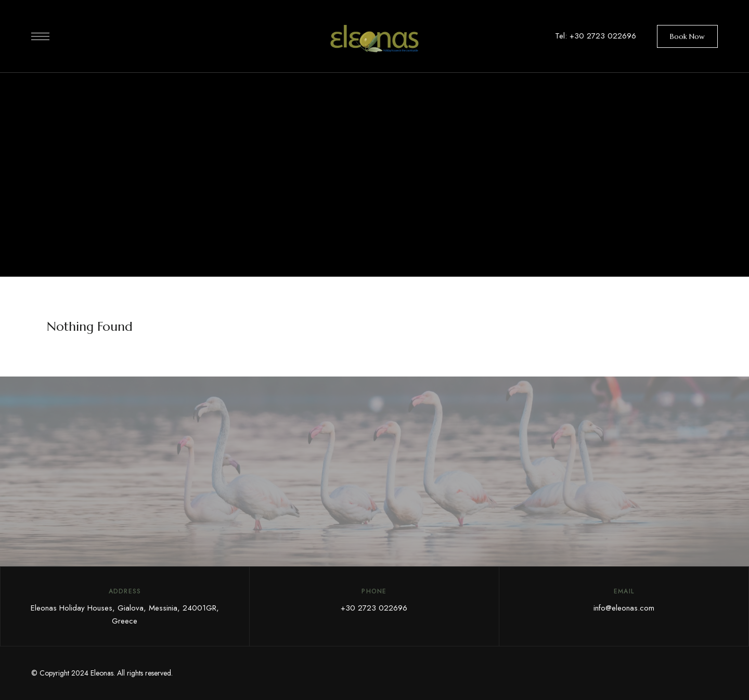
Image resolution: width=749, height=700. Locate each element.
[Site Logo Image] (374, 39)
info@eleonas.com (624, 608)
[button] (687, 36)
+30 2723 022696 (374, 608)
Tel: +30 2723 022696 (596, 36)
